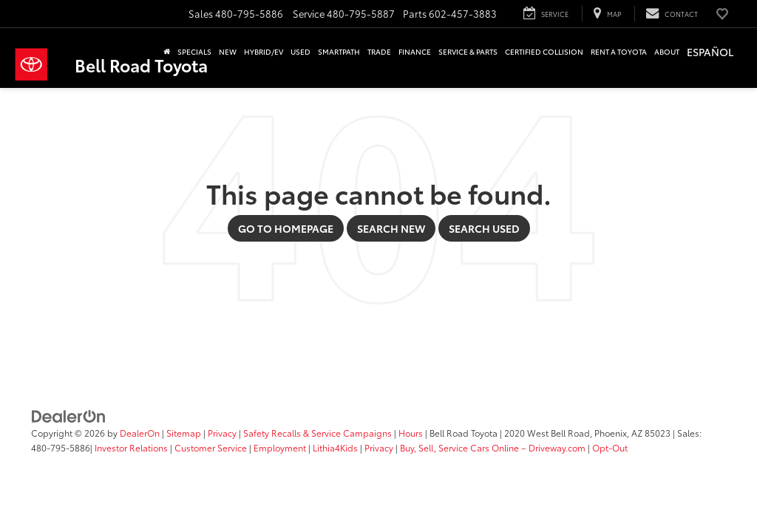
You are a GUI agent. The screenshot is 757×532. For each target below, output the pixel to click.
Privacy (222, 433)
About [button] (667, 51)
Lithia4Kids (335, 447)
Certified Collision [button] (544, 51)
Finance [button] (415, 51)
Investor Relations (131, 447)
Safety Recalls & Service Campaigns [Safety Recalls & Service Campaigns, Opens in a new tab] (318, 433)
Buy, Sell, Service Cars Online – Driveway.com (493, 447)
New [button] (228, 51)
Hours (411, 433)
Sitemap (184, 433)
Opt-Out (610, 447)
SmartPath (339, 51)
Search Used (484, 228)
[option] (710, 53)
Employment (280, 447)
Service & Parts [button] (468, 51)
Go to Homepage (286, 228)
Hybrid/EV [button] (264, 51)
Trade (379, 51)
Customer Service (211, 447)
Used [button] (301, 51)
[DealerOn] (69, 415)
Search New (391, 228)
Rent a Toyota (619, 51)
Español (710, 52)
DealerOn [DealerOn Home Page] (140, 433)
